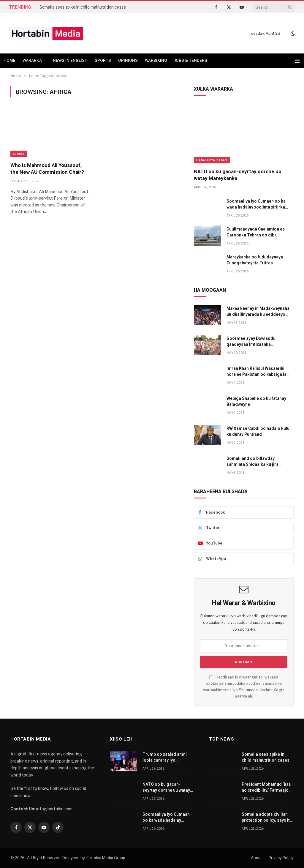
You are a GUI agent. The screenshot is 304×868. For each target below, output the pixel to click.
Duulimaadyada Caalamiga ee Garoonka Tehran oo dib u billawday (256, 232)
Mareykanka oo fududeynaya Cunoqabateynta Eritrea (255, 260)
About (256, 858)
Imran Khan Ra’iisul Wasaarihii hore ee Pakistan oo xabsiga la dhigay (256, 372)
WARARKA (32, 60)
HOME (9, 60)
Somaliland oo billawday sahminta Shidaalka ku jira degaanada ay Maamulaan (252, 462)
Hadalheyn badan (212, 160)
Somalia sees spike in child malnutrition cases (83, 7)
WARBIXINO (156, 60)
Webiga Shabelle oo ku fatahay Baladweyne (256, 401)
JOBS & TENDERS (191, 60)
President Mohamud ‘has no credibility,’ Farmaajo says (266, 787)
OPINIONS (128, 60)
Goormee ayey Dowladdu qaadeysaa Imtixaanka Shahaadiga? (251, 342)
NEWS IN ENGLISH (70, 60)
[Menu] (297, 61)
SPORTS (103, 60)
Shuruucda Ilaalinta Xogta (262, 690)
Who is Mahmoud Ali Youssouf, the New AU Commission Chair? (47, 169)
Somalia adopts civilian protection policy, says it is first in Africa (266, 818)
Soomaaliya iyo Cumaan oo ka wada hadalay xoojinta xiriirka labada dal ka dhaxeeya (256, 204)
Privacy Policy (281, 858)
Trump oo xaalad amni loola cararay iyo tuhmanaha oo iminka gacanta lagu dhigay (165, 757)
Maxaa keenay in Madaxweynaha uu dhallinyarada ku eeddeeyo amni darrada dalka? (258, 312)
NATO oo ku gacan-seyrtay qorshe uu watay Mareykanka (238, 175)
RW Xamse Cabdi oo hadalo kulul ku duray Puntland (259, 431)
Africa (19, 154)
